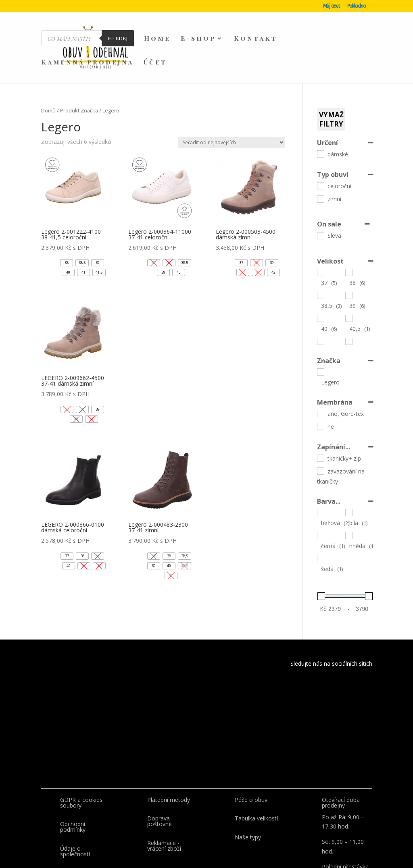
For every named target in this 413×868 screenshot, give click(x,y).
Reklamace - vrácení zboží (164, 808)
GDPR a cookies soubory (81, 765)
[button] (67, 225)
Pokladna (357, 6)
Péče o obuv (251, 762)
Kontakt (256, 39)
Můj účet (332, 6)
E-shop (198, 39)
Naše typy (248, 799)
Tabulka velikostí (256, 780)
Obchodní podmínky (73, 789)
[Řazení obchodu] (231, 105)
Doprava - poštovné (160, 783)
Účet (155, 63)
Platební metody (169, 762)
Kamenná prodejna (87, 63)
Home (157, 39)
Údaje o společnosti (75, 813)
